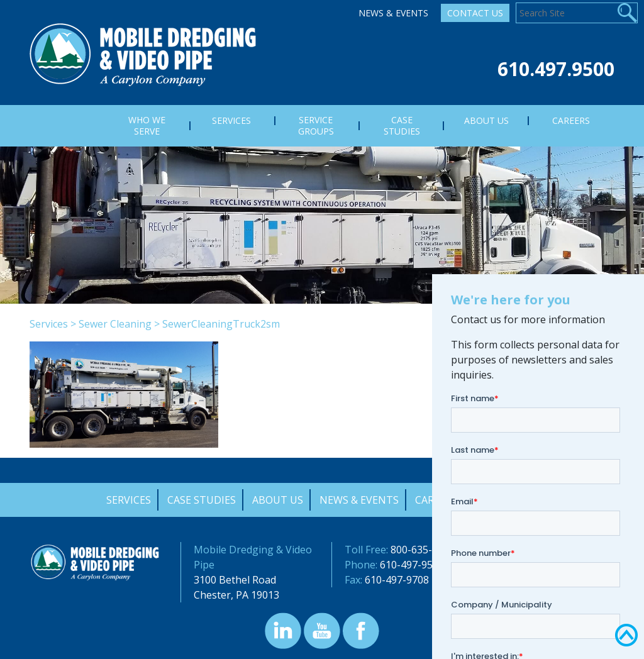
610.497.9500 (556, 69)
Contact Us (475, 13)
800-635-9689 (423, 550)
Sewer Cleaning (115, 324)
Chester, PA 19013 (236, 595)
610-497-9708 (397, 580)
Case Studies (202, 500)
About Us (278, 500)
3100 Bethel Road (235, 580)
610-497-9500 (412, 565)
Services (49, 324)
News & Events (393, 13)
